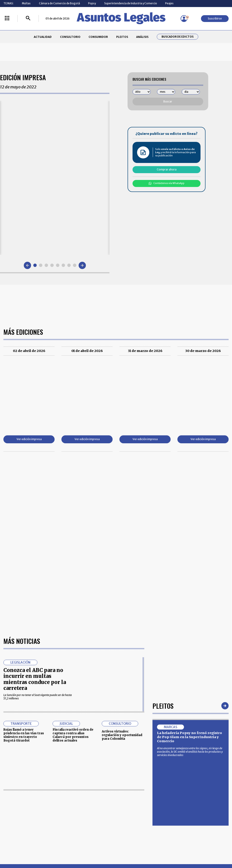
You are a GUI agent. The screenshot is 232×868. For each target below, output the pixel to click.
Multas (26, 3)
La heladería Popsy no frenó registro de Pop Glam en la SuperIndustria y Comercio (190, 606)
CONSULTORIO (70, 37)
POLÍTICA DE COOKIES (87, 823)
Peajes (169, 3)
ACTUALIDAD (43, 37)
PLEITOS (122, 37)
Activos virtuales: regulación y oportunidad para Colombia (122, 605)
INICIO (7, 795)
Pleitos (163, 575)
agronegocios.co (54, 849)
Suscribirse (215, 18)
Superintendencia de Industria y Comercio (131, 3)
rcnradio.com (211, 849)
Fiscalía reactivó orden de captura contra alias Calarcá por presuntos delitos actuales (73, 604)
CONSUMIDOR (98, 37)
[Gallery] (55, 178)
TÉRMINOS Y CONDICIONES (90, 813)
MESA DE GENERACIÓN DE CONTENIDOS (132, 797)
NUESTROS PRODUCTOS (89, 805)
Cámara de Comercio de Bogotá (59, 3)
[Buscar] (28, 18)
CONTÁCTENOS (83, 797)
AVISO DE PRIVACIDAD (131, 805)
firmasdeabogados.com (143, 849)
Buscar (168, 101)
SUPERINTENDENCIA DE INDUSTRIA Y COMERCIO (133, 823)
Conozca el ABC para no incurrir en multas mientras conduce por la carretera (35, 549)
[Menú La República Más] (7, 18)
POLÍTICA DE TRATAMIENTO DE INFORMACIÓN (135, 813)
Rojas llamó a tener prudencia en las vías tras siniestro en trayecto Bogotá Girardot (24, 604)
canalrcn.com (181, 849)
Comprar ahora (167, 169)
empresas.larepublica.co (96, 849)
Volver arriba (209, 743)
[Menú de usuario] (184, 19)
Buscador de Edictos (178, 37)
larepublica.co (22, 849)
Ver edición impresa (29, 439)
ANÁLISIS (142, 37)
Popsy (92, 3)
